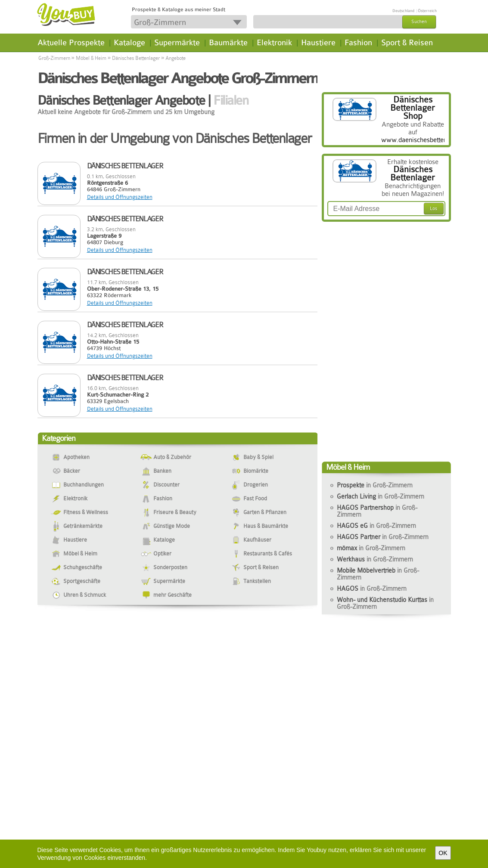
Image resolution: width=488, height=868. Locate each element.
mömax (371, 548)
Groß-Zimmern (54, 58)
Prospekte (375, 485)
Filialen (231, 100)
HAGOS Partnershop (377, 511)
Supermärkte (177, 43)
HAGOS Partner (383, 537)
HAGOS (372, 589)
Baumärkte (228, 43)
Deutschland (403, 11)
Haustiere (318, 43)
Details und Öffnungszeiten (120, 197)
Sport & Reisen (407, 43)
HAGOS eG (376, 526)
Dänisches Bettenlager (136, 58)
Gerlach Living (381, 496)
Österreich (427, 11)
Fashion (358, 43)
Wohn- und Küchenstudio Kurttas (385, 603)
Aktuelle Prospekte (71, 43)
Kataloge (129, 43)
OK (443, 853)
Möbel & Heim (91, 58)
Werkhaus (375, 559)
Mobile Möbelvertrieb (378, 574)
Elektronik (274, 43)
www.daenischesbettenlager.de (426, 140)
